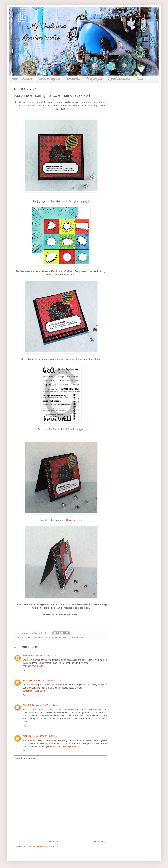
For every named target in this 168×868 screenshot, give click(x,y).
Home (14, 79)
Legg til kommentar (25, 758)
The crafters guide (94, 79)
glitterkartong (93, 359)
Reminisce (57, 637)
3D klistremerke (73, 520)
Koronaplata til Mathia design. (68, 429)
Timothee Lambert (32, 680)
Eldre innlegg (100, 842)
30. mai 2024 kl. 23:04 (46, 656)
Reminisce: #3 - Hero (62, 271)
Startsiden (54, 842)
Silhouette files (73, 79)
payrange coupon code (34, 691)
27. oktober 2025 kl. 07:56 (44, 736)
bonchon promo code (33, 666)
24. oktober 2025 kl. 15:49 (44, 705)
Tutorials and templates (49, 79)
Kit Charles (29, 656)
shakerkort (78, 637)
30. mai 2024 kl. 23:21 (53, 680)
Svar (25, 670)
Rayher (48, 637)
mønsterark (76, 359)
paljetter (87, 201)
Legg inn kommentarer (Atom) (41, 847)
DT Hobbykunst (31, 637)
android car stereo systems (63, 746)
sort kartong (63, 359)
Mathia (41, 637)
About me (27, 79)
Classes (140, 79)
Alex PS (27, 705)
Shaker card (68, 637)
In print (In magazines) (119, 79)
